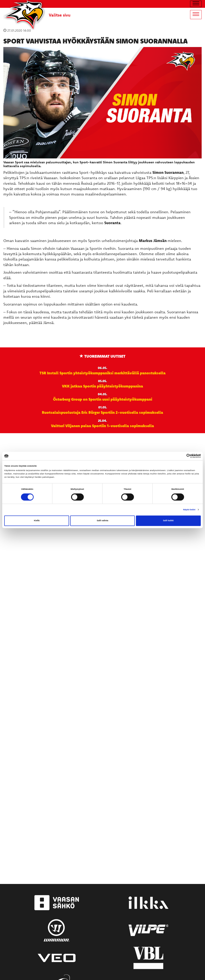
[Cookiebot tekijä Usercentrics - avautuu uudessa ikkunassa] (181, 456)
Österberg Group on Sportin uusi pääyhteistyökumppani (103, 399)
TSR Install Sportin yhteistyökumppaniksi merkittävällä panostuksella (102, 373)
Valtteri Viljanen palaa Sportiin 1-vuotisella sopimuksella (102, 426)
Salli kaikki (168, 521)
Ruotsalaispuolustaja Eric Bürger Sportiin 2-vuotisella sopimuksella (102, 412)
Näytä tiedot (189, 510)
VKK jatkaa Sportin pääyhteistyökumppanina (102, 386)
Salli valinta (102, 521)
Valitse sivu (60, 15)
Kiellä (37, 521)
